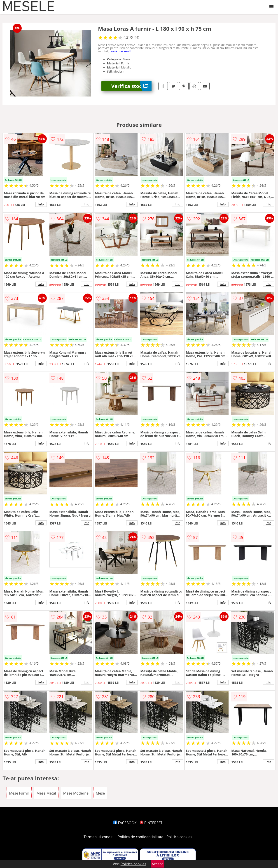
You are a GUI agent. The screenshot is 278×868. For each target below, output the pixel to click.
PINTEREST (151, 823)
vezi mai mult (121, 51)
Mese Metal (46, 793)
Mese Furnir (19, 793)
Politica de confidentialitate (140, 837)
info (41, 204)
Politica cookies (179, 837)
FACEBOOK (125, 823)
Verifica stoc (131, 86)
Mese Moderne (76, 793)
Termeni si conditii (99, 837)
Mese (100, 793)
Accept (157, 864)
